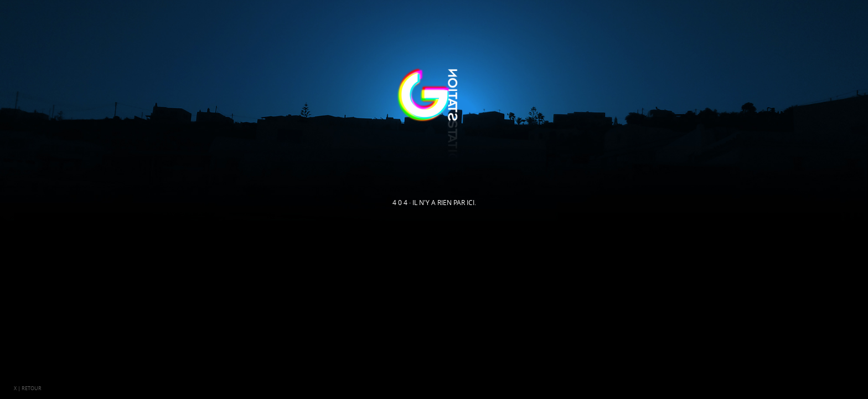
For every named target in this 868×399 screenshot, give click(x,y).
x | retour (28, 388)
